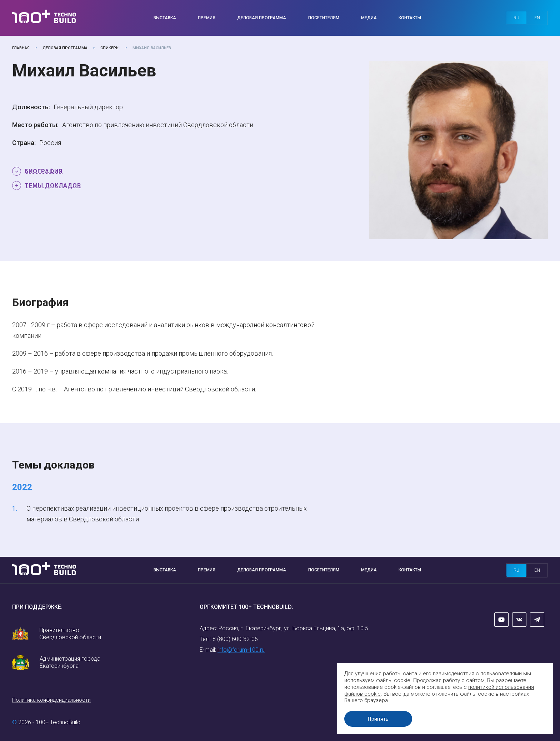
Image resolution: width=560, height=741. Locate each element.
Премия (207, 18)
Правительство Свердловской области (70, 634)
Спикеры (110, 48)
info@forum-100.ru (241, 650)
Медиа (369, 18)
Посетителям (324, 18)
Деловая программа (262, 18)
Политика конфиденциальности (51, 700)
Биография (44, 171)
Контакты (410, 18)
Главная (21, 48)
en (537, 18)
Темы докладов (53, 186)
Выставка (165, 18)
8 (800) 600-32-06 (235, 639)
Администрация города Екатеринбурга (70, 662)
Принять (380, 719)
